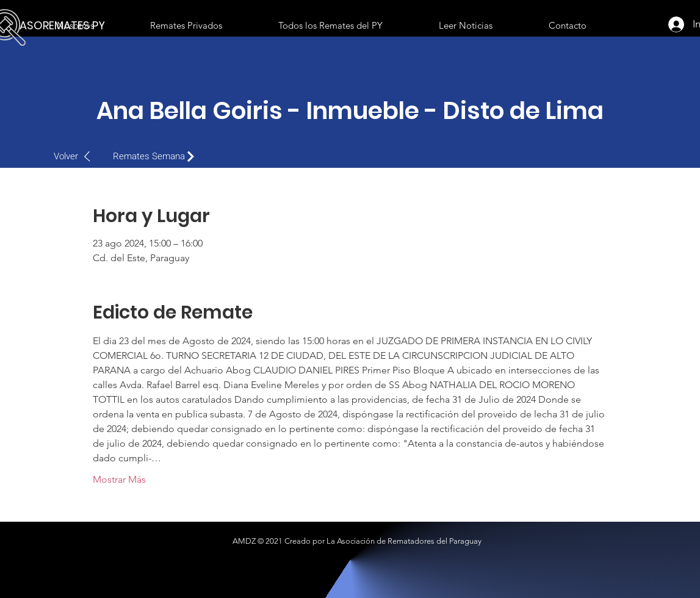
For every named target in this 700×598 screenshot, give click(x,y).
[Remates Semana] (157, 156)
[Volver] (78, 156)
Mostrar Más (119, 479)
